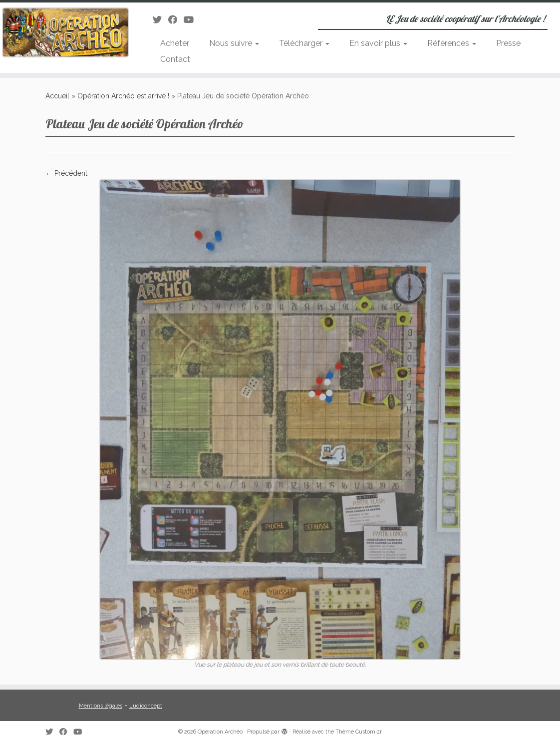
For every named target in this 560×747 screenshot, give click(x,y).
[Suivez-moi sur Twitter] (160, 20)
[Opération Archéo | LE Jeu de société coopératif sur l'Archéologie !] (66, 32)
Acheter (175, 43)
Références (452, 43)
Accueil (57, 96)
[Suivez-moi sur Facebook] (176, 20)
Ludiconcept (146, 706)
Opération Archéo (220, 732)
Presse (508, 43)
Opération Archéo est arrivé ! (123, 96)
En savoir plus (378, 43)
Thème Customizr (359, 732)
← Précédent (66, 173)
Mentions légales (101, 706)
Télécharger (304, 43)
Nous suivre (234, 43)
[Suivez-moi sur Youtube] (192, 20)
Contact (175, 59)
